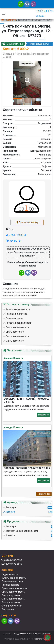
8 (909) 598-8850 (12, 564)
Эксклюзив (8, 609)
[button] (27, 78)
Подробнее (43, 415)
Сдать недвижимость (13, 592)
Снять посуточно (11, 602)
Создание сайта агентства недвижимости (33, 634)
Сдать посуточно (11, 595)
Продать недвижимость (14, 588)
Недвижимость (10, 574)
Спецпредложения (12, 606)
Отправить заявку (27, 222)
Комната (11, 20)
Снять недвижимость (13, 599)
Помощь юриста (10, 585)
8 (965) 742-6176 (16, 235)
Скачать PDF (14, 241)
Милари (40, 16)
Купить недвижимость (14, 578)
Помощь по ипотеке (12, 581)
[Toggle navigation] (3, 14)
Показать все (44, 494)
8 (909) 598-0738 (44, 11)
